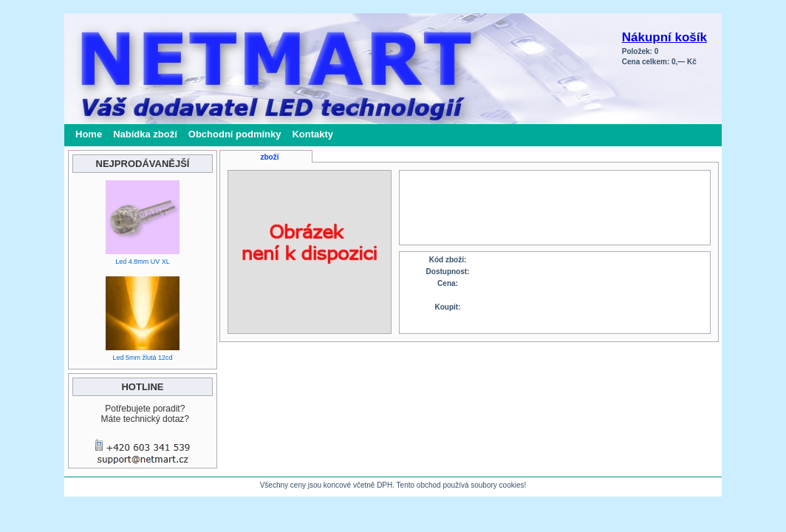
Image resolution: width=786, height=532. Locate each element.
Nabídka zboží (145, 134)
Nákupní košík (664, 37)
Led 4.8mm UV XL (143, 262)
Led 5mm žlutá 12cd (142, 358)
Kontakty (312, 134)
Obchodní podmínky (235, 134)
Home (89, 134)
